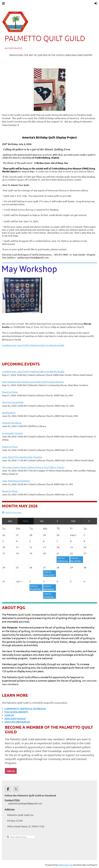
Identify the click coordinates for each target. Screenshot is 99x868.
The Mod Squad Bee (13, 402)
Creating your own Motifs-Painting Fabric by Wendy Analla (33, 345)
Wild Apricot (65, 865)
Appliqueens (9, 413)
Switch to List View (13, 512)
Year (42, 521)
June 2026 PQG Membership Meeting (22, 457)
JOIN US (9, 715)
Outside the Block (12, 423)
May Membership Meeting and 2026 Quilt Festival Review (33, 382)
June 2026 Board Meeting (16, 481)
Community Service (12, 433)
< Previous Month (57, 521)
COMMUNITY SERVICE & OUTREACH (25, 708)
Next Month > (89, 521)
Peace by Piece (10, 392)
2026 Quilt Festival (15, 718)
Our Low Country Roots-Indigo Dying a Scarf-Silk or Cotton (33, 467)
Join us (11, 771)
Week (10, 521)
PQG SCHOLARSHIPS (16, 712)
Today (73, 521)
